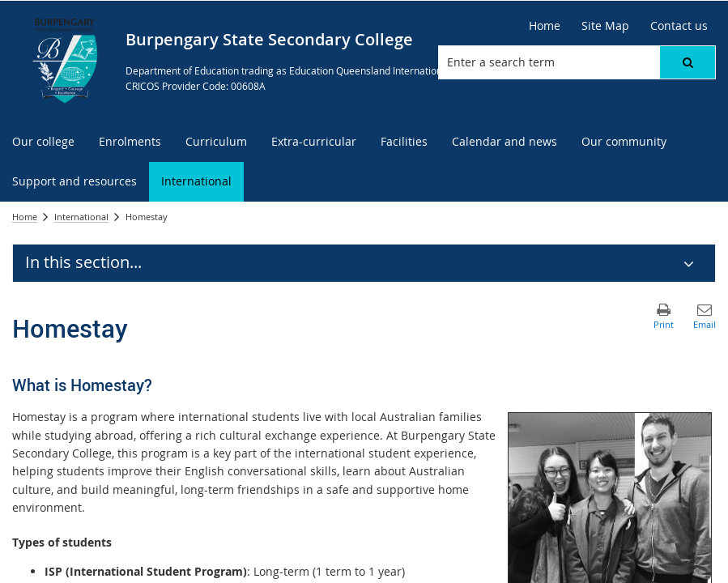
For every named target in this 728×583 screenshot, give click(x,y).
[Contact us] (679, 26)
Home (25, 217)
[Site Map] (605, 26)
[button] (688, 62)
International (81, 217)
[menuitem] (43, 142)
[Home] (545, 26)
